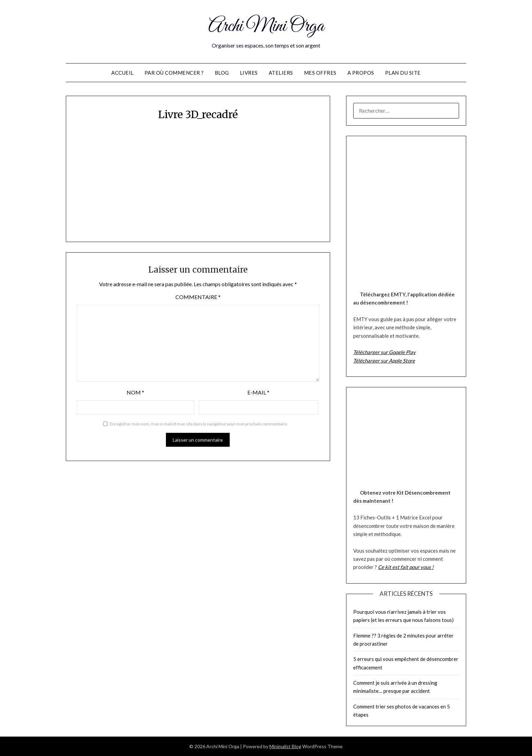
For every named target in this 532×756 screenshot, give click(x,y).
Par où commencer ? (174, 73)
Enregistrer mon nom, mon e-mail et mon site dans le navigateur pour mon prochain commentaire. (199, 424)
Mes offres (320, 73)
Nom (135, 392)
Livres (249, 73)
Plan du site (403, 73)
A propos (361, 73)
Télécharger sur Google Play (384, 352)
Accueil (122, 73)
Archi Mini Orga (266, 26)
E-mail (258, 392)
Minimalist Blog (285, 746)
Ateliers (281, 73)
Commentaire (198, 297)
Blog (222, 73)
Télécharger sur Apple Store (384, 361)
